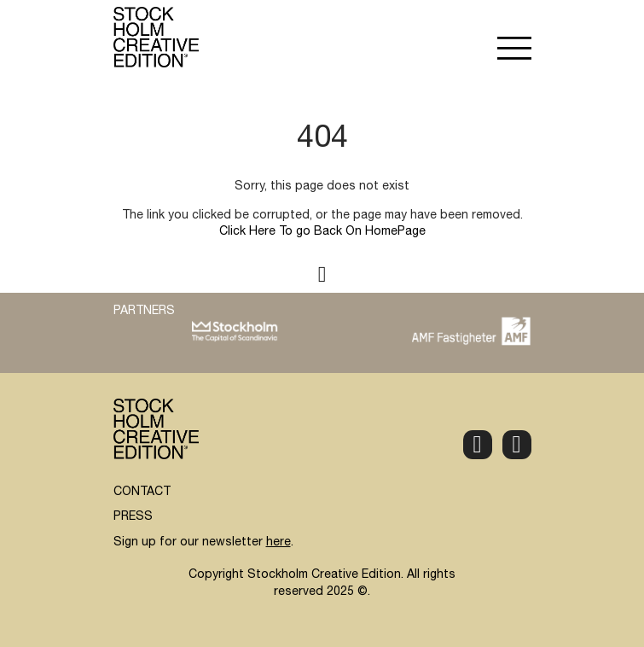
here (278, 543)
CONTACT (142, 493)
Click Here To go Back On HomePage (322, 232)
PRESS (133, 517)
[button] (514, 50)
